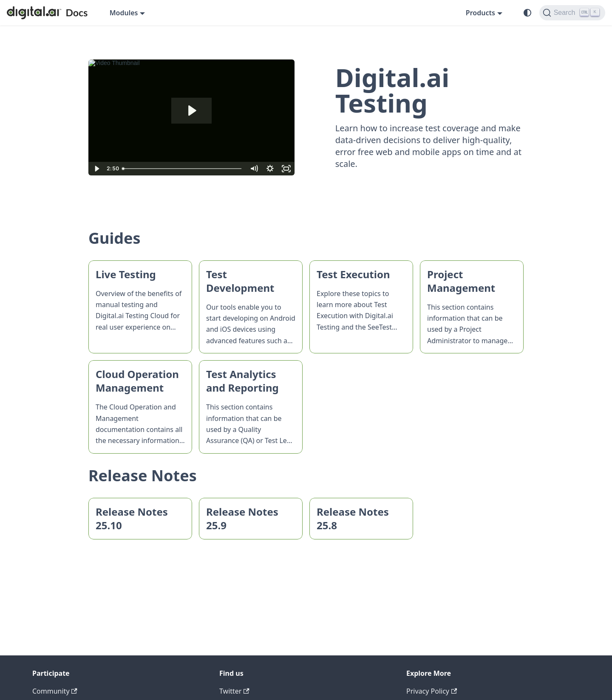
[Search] (572, 13)
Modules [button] (124, 13)
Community (55, 691)
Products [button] (480, 13)
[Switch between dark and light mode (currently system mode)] (527, 13)
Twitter (234, 691)
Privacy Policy (432, 691)
